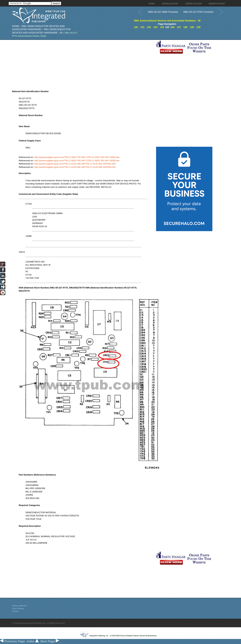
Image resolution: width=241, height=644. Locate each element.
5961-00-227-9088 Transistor (163, 12)
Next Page (50, 641)
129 (192, 27)
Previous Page (12, 641)
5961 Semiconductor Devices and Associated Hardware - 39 (167, 21)
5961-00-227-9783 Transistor (198, 12)
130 (198, 27)
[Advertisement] (83, 63)
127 (179, 27)
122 (149, 27)
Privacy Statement (20, 606)
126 (172, 27)
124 (162, 27)
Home (16, 26)
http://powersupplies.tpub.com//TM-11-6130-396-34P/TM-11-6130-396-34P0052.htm (75, 164)
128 (185, 27)
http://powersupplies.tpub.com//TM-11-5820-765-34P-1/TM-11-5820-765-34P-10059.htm (77, 161)
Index (33, 641)
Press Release (18, 608)
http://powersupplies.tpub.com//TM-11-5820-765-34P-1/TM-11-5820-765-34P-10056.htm (77, 157)
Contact (15, 611)
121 (142, 27)
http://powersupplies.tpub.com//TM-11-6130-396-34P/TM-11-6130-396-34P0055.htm (75, 167)
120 (136, 27)
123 (155, 27)
